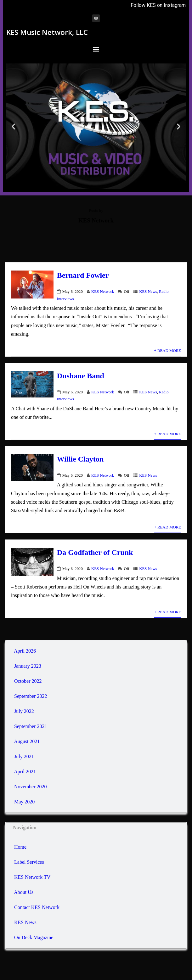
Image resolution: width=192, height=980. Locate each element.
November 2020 (31, 787)
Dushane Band (81, 376)
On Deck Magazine (33, 937)
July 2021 (24, 756)
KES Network (103, 292)
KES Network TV (32, 877)
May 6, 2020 (73, 292)
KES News (148, 292)
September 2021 (31, 726)
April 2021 (25, 772)
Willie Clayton (80, 459)
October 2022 (28, 681)
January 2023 (28, 666)
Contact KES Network (36, 907)
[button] (96, 49)
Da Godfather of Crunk (95, 552)
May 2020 (24, 802)
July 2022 (24, 711)
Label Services (28, 862)
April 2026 (25, 651)
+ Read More (168, 351)
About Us (23, 892)
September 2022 (31, 696)
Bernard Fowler (83, 275)
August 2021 (27, 741)
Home (20, 847)
